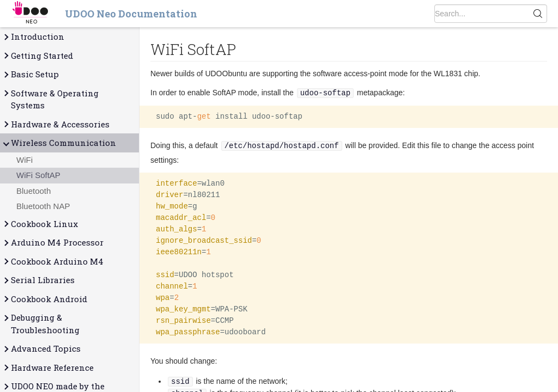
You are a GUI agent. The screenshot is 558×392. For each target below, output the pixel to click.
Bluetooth (34, 191)
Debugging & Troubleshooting (41, 323)
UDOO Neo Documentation (131, 14)
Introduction (33, 37)
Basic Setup (31, 74)
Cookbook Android (45, 299)
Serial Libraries (38, 280)
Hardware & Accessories (56, 124)
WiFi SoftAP (38, 175)
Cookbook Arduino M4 (53, 262)
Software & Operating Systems (50, 99)
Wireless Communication (59, 143)
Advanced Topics (41, 349)
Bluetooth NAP (43, 206)
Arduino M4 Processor (53, 243)
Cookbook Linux (40, 224)
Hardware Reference (48, 368)
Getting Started (38, 56)
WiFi (25, 160)
